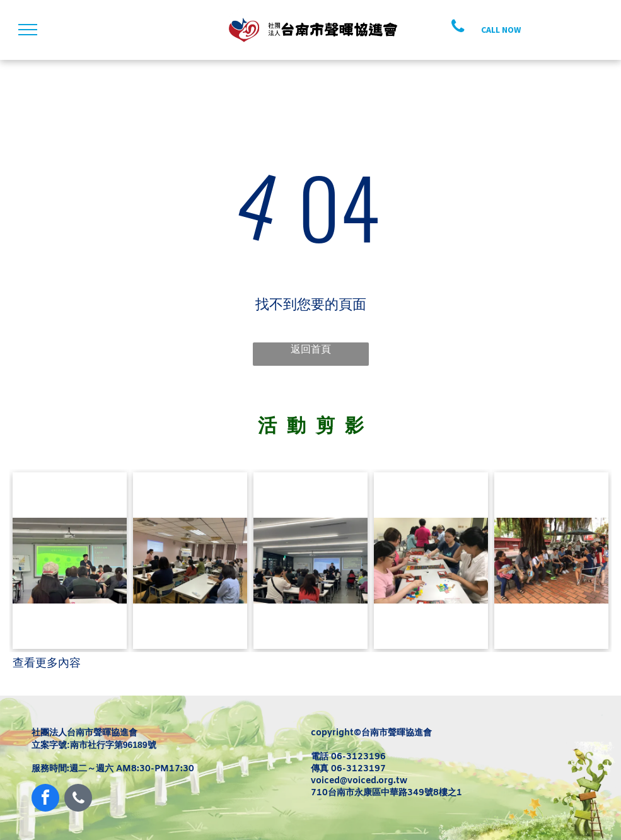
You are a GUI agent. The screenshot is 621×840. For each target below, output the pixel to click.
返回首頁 (311, 349)
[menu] (28, 30)
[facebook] (45, 799)
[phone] (78, 799)
